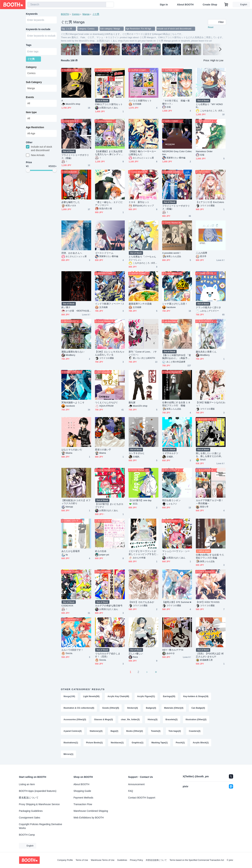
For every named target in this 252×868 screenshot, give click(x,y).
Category (31, 67)
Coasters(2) (195, 731)
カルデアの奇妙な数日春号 (109, 606)
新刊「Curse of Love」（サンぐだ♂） (143, 353)
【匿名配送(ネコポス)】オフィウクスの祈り (76, 502)
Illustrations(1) (71, 743)
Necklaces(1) (117, 743)
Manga (86, 14)
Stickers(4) (132, 708)
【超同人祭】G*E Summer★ (177, 602)
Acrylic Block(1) (201, 743)
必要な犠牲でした (71, 202)
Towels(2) (156, 731)
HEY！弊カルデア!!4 (173, 650)
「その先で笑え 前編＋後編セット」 (176, 102)
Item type (31, 112)
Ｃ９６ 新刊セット (139, 202)
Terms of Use (82, 860)
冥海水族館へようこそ (73, 402)
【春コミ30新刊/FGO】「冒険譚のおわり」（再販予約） (177, 357)
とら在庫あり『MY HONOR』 (209, 106)
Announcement (136, 784)
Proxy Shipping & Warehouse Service (39, 804)
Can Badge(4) (198, 708)
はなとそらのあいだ (72, 450)
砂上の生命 (101, 551)
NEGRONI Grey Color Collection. (177, 153)
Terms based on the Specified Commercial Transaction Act (197, 860)
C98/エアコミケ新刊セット (109, 104)
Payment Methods (83, 798)
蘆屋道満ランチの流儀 (140, 304)
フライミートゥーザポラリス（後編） (75, 157)
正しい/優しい (136, 654)
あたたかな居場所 (71, 551)
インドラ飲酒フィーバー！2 (109, 304)
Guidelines (122, 860)
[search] (103, 5)
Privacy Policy (136, 860)
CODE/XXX (67, 606)
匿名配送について (29, 798)
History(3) (153, 720)
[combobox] (67, 5)
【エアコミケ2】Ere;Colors (210, 202)
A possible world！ (172, 253)
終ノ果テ (66, 307)
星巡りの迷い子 (103, 450)
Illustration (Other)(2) (196, 720)
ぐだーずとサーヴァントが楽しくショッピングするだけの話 (142, 553)
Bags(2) (114, 731)
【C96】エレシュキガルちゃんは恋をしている (110, 353)
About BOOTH (185, 5)
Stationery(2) (96, 731)
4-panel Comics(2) (73, 731)
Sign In (164, 5)
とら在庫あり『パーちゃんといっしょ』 (142, 258)
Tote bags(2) (175, 731)
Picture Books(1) (94, 743)
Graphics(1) (137, 743)
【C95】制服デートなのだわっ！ (211, 404)
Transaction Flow (83, 804)
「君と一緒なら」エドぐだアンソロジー (109, 204)
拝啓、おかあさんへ (72, 253)
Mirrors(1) (68, 754)
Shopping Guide (82, 791)
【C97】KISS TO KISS (208, 602)
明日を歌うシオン (171, 500)
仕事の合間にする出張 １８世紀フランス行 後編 (176, 404)
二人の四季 (202, 253)
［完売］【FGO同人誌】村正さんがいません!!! (210, 655)
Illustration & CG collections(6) (79, 708)
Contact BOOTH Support (142, 798)
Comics (76, 14)
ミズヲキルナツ (170, 453)
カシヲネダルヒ (137, 453)
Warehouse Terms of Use (103, 860)
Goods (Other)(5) (111, 708)
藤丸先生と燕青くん (206, 352)
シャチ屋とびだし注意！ (175, 304)
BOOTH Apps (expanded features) (38, 791)
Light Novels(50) (91, 696)
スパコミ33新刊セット (140, 101)
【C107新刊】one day (140, 500)
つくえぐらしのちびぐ (106, 402)
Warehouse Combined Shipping (91, 811)
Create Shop (210, 5)
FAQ (131, 791)
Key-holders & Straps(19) (196, 696)
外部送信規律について (156, 860)
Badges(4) (151, 708)
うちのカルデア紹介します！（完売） (108, 655)
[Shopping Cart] (226, 5)
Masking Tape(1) (160, 743)
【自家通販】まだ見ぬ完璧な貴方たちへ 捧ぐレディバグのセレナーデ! (109, 153)
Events (30, 97)
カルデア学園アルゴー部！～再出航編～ (210, 502)
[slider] (28, 170)
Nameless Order (204, 151)
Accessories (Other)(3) (75, 720)
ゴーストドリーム (104, 253)
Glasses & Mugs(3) (104, 720)
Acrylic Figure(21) (146, 696)
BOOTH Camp (27, 835)
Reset (211, 27)
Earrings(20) (169, 696)
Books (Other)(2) (135, 731)
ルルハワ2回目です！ (72, 650)
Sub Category (34, 82)
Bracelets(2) (172, 720)
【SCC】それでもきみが (141, 602)
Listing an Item (27, 784)
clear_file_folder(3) (130, 720)
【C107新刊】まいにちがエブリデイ (109, 506)
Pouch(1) (180, 743)
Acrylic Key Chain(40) (118, 696)
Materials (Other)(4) (174, 708)
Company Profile (65, 860)
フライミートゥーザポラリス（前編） (176, 207)
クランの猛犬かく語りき (208, 307)
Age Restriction (35, 127)
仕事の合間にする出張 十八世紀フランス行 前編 (210, 556)
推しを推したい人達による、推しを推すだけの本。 (210, 455)
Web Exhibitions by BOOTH (89, 818)
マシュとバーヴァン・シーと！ (176, 553)
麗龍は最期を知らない (73, 352)
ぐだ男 (96, 14)
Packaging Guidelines (31, 811)
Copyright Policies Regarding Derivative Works (41, 826)
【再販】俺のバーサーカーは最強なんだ (142, 153)
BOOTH (65, 14)
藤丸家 (132, 402)
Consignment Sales (29, 818)
